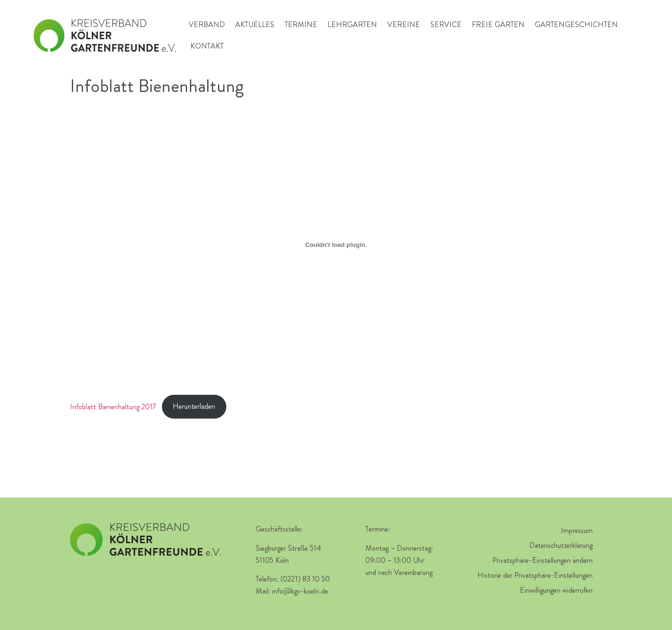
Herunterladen (194, 406)
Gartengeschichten (576, 24)
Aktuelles (255, 24)
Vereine (404, 24)
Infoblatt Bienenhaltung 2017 (113, 406)
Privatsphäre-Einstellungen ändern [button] (542, 560)
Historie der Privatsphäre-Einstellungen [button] (535, 575)
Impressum (577, 530)
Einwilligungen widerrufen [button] (556, 590)
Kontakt (207, 46)
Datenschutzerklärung (561, 545)
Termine (301, 24)
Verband (207, 24)
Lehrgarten (352, 24)
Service (446, 24)
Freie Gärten (498, 24)
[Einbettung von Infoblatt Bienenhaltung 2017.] (336, 245)
